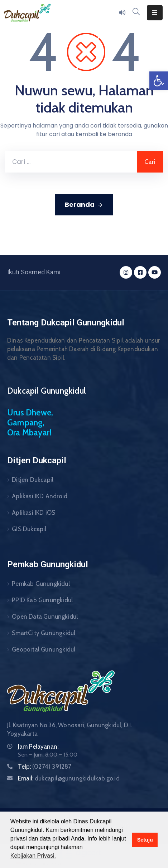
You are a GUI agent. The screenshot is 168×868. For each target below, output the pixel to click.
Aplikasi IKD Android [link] (40, 496)
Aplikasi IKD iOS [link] (33, 513)
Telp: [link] (45, 767)
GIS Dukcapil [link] (29, 529)
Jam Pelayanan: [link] (38, 747)
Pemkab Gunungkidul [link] (41, 584)
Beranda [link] (84, 205)
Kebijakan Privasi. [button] (33, 856)
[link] (159, 81)
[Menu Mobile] (155, 13)
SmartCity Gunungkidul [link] (44, 633)
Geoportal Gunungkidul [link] (44, 649)
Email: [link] (69, 778)
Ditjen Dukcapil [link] (33, 480)
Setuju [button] (145, 840)
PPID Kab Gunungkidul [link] (42, 600)
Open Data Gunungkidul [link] (45, 617)
